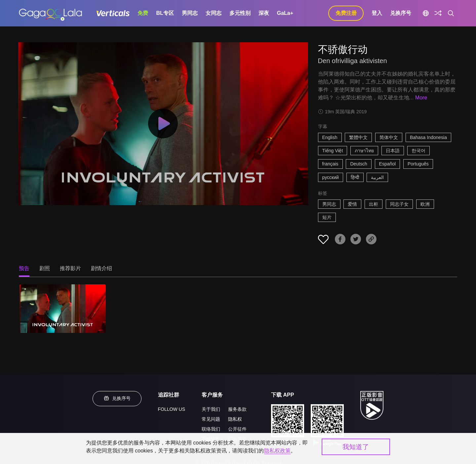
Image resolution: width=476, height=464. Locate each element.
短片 (327, 217)
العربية (377, 177)
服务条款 (237, 409)
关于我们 (211, 409)
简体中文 (389, 137)
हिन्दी (355, 177)
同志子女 (399, 204)
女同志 (214, 13)
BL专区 (165, 13)
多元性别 (240, 13)
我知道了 (356, 447)
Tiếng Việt (333, 151)
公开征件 (237, 429)
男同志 (190, 13)
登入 (377, 13)
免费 (143, 13)
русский (331, 177)
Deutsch (358, 164)
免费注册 (346, 13)
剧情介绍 (101, 268)
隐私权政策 (277, 451)
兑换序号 (401, 13)
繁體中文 (358, 137)
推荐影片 (70, 268)
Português (418, 164)
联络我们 (211, 429)
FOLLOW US (172, 409)
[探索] (438, 13)
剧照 (45, 268)
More (421, 98)
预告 (24, 268)
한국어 (418, 151)
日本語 (393, 151)
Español (388, 164)
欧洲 (425, 204)
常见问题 (211, 419)
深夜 (264, 13)
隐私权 (235, 419)
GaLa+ (285, 13)
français (330, 164)
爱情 (352, 204)
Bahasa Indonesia (428, 137)
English (330, 137)
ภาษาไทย (364, 151)
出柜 (374, 204)
